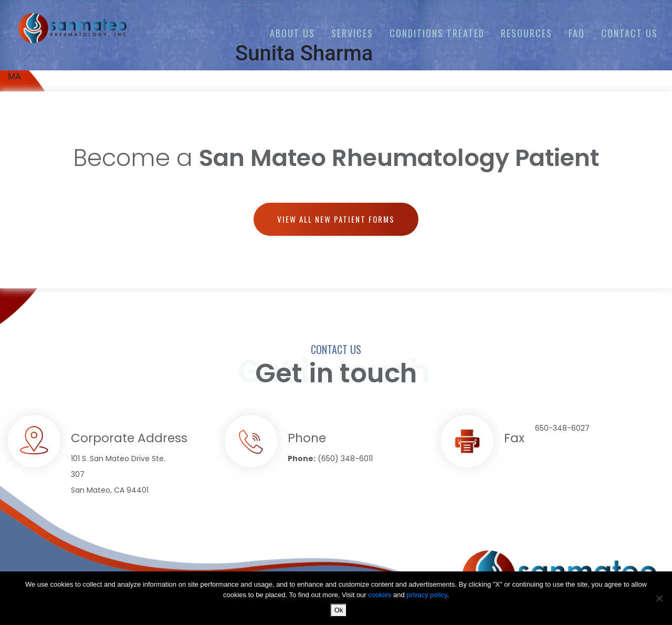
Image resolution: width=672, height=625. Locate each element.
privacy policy (427, 595)
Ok (339, 610)
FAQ (577, 33)
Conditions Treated (437, 33)
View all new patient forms (336, 219)
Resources (527, 33)
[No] (659, 598)
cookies (381, 595)
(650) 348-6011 (345, 459)
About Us (292, 33)
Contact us (629, 33)
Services (352, 33)
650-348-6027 (562, 428)
